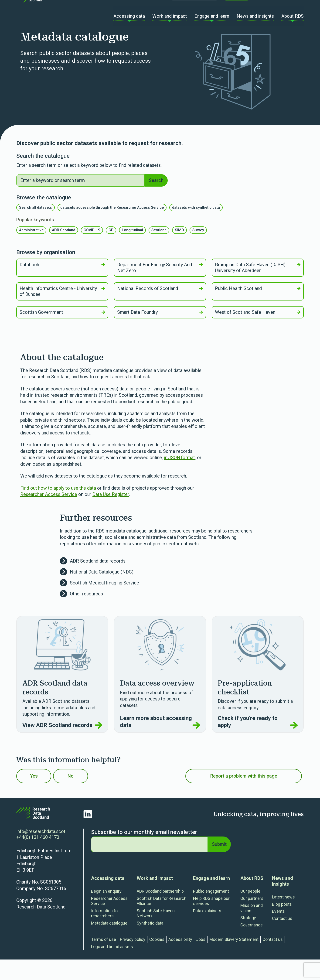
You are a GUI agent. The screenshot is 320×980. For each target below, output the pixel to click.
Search (155, 200)
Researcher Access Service (49, 515)
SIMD (179, 251)
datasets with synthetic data (196, 228)
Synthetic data (150, 944)
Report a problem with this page (244, 796)
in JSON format (179, 478)
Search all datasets (36, 228)
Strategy (248, 938)
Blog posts (282, 925)
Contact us (237, 11)
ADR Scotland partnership (160, 912)
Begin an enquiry (106, 912)
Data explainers (207, 931)
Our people (250, 912)
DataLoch (62, 285)
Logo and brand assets (112, 967)
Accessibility (180, 960)
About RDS (252, 899)
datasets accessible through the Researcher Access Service (112, 228)
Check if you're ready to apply (258, 742)
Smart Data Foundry (160, 333)
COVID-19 (92, 251)
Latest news (283, 917)
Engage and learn (211, 899)
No (89, 796)
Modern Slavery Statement (234, 960)
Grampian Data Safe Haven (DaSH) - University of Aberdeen (258, 288)
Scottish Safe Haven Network (156, 934)
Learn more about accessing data (160, 742)
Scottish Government (62, 333)
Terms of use (104, 960)
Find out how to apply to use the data (58, 509)
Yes (40, 796)
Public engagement (211, 912)
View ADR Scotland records (62, 746)
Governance (252, 945)
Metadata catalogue (109, 944)
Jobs (201, 960)
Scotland (159, 251)
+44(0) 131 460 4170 (38, 858)
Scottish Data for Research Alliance (162, 922)
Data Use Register (111, 515)
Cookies (157, 960)
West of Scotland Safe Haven (258, 333)
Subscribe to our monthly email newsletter (144, 853)
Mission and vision (252, 929)
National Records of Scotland (160, 309)
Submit (218, 865)
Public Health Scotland (258, 309)
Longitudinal (132, 251)
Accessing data (108, 899)
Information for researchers (105, 934)
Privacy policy (133, 960)
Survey (198, 251)
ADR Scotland (64, 251)
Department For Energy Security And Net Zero (160, 288)
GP (111, 251)
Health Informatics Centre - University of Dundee (62, 312)
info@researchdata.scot (41, 852)
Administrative (31, 251)
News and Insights (283, 902)
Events (278, 932)
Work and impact (155, 899)
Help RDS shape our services (211, 922)
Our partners (252, 919)
